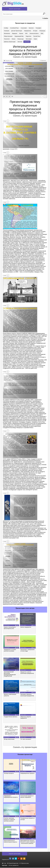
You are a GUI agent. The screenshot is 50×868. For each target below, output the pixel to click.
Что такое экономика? (26, 739)
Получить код (8, 61)
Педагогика (17, 36)
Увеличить (43, 61)
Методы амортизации (9, 739)
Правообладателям (13, 864)
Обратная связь (24, 864)
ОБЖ (32, 34)
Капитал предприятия (26, 627)
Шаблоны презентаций (30, 39)
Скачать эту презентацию (25, 57)
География (36, 28)
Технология (33, 36)
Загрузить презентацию (15, 9)
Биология (30, 28)
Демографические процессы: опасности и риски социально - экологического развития (28, 842)
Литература (33, 31)
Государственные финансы (11, 717)
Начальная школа (24, 34)
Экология (40, 39)
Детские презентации (9, 31)
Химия (21, 39)
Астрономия (23, 28)
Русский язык (25, 36)
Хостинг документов (13, 866)
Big (16, 3)
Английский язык (14, 28)
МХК (17, 34)
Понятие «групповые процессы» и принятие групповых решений (9, 820)
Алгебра (6, 28)
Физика (39, 36)
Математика (41, 31)
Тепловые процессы (9, 774)
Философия (15, 39)
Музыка (12, 34)
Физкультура (7, 39)
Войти (45, 18)
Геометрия (43, 28)
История (27, 31)
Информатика (20, 31)
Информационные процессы (27, 774)
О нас (4, 864)
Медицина (6, 34)
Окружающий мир (8, 36)
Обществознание (39, 34)
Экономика (6, 42)
